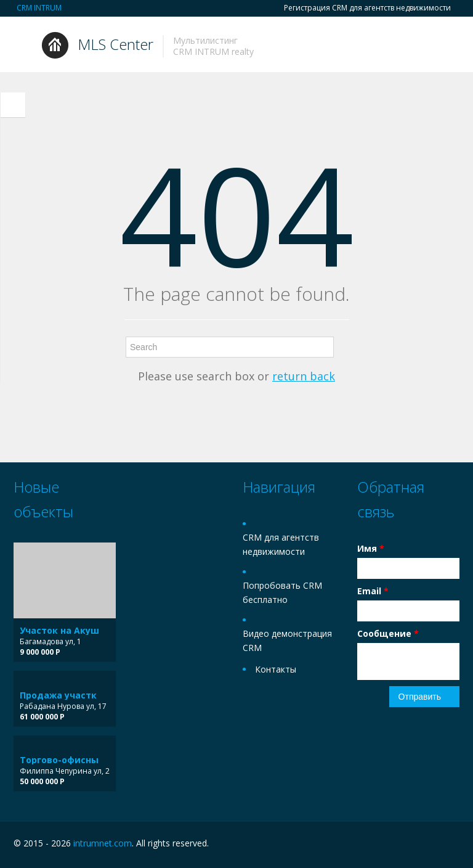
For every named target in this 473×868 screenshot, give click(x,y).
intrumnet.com (103, 843)
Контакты (276, 669)
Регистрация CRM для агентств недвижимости (367, 8)
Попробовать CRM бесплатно (282, 592)
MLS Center (115, 44)
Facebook (427, 845)
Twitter (452, 845)
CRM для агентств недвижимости (281, 544)
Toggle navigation (24, 46)
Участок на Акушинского (78, 630)
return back (304, 376)
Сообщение (388, 633)
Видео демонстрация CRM (287, 641)
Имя (371, 548)
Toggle (13, 105)
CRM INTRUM (39, 8)
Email (373, 591)
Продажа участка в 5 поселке (89, 695)
